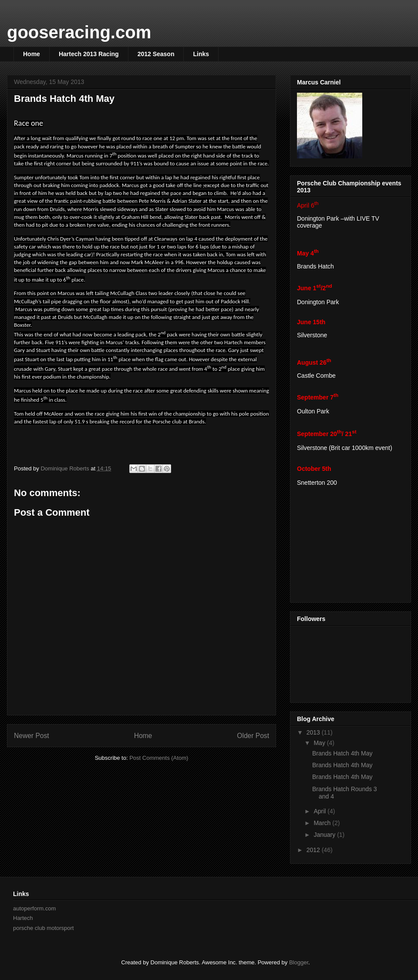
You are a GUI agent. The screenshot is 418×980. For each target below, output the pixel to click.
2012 (314, 850)
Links (201, 54)
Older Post (253, 736)
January (325, 835)
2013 (314, 732)
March (323, 823)
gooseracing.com (79, 32)
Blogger (299, 962)
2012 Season (156, 54)
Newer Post (32, 736)
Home (32, 54)
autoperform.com (34, 908)
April (320, 811)
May (320, 743)
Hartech (23, 918)
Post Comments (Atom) (159, 758)
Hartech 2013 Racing (89, 54)
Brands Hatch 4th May (342, 753)
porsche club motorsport (43, 928)
